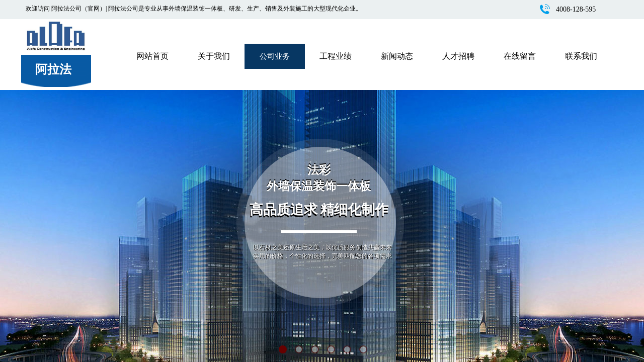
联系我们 (581, 56)
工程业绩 (336, 56)
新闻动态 (397, 56)
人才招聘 (458, 56)
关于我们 (214, 56)
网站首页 (152, 56)
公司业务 (275, 56)
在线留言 (520, 56)
